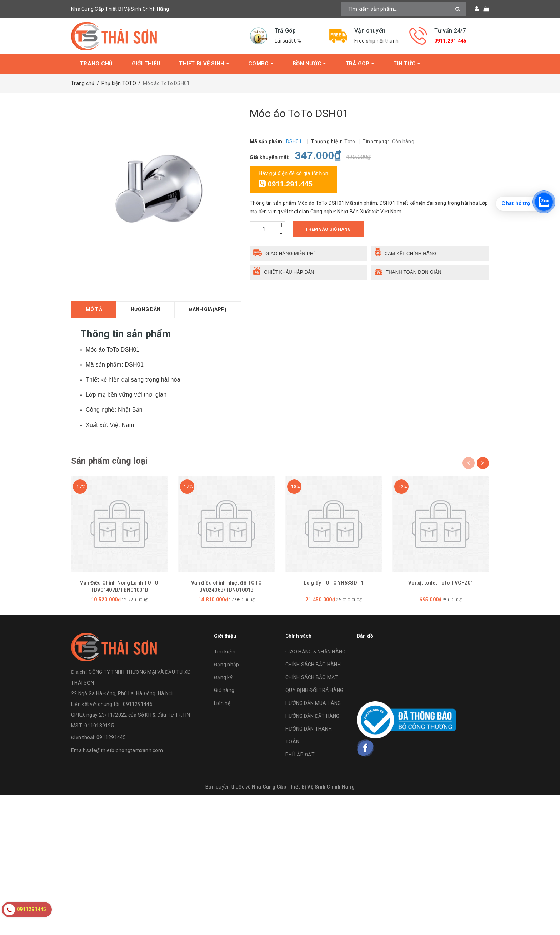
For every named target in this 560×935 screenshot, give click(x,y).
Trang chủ (96, 64)
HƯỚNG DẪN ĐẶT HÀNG (312, 716)
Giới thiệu (146, 64)
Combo (261, 64)
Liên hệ (222, 703)
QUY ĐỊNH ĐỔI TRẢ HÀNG (314, 690)
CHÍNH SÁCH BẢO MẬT (312, 677)
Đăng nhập (226, 665)
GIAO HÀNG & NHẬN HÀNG (315, 652)
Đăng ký (223, 677)
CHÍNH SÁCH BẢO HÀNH (313, 665)
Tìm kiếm (225, 652)
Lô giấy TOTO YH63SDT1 (334, 583)
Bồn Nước (309, 64)
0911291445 (111, 737)
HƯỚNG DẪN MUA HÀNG (313, 703)
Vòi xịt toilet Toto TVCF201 (441, 583)
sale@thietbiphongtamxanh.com (125, 750)
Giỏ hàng (224, 690)
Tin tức (407, 64)
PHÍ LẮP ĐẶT (300, 755)
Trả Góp (360, 64)
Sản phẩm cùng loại (109, 461)
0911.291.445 (451, 41)
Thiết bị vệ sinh (204, 64)
